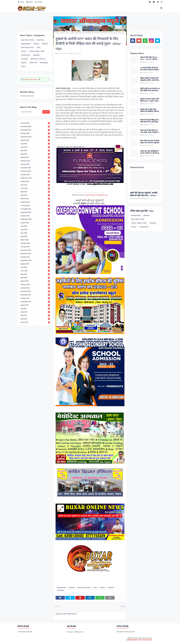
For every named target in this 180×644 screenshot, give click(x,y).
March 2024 (35, 199)
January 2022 (35, 288)
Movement (36, 55)
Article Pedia (148, 640)
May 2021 (35, 315)
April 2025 (35, 154)
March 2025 (35, 157)
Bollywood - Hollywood (38, 59)
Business (36, 44)
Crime (38, 48)
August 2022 (35, 264)
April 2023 (35, 236)
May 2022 (35, 274)
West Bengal (44, 63)
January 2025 (35, 164)
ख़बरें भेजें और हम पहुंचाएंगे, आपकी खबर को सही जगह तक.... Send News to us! (144, 194)
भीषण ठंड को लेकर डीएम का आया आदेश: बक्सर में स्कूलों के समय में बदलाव (149, 131)
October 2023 (35, 216)
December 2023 (35, 209)
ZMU (140, 640)
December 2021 (35, 291)
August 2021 (35, 305)
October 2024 (35, 175)
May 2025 (35, 150)
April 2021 (35, 319)
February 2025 (35, 161)
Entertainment (26, 55)
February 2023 (35, 243)
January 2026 (35, 123)
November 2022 (35, 254)
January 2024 (35, 205)
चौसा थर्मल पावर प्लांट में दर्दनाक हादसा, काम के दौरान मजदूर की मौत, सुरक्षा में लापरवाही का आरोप (150, 142)
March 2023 (35, 240)
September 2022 (35, 260)
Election (24, 51)
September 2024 (35, 178)
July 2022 (35, 267)
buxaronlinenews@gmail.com (97, 195)
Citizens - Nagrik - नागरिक (37, 51)
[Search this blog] (31, 112)
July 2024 (35, 185)
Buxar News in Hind (27, 48)
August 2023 (35, 223)
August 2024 (35, 181)
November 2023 (35, 212)
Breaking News (26, 44)
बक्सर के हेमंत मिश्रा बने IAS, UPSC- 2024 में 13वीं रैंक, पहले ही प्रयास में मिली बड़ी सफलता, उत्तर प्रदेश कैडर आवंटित (149, 58)
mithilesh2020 (132, 640)
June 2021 (35, 312)
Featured (45, 44)
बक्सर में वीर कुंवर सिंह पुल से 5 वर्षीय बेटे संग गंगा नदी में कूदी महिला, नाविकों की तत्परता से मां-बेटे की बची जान (150, 121)
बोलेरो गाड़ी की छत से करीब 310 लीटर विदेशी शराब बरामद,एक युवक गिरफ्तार (150, 90)
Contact (39, 2)
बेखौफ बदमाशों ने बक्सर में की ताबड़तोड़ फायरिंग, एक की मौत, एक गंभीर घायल (150, 79)
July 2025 (35, 144)
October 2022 (35, 257)
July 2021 (35, 308)
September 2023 (35, 219)
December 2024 (35, 168)
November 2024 (35, 171)
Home (21, 2)
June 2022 (35, 271)
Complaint (25, 59)
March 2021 (35, 322)
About (29, 2)
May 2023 (35, 233)
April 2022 (35, 278)
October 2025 (35, 133)
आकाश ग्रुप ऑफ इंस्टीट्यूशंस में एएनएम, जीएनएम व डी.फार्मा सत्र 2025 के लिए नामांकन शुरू (150, 152)
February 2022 (35, 284)
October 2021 (35, 298)
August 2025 (35, 140)
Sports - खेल (33, 63)
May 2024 (35, 192)
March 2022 (35, 281)
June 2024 (35, 188)
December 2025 (35, 126)
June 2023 (35, 229)
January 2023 (35, 247)
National (24, 63)
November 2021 (35, 295)
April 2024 (35, 195)
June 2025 (35, 147)
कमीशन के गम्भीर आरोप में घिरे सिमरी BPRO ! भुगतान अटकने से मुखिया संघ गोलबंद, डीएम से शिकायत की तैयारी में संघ (150, 100)
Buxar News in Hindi (27, 40)
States (23, 66)
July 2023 (35, 226)
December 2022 (35, 250)
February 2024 (35, 202)
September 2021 (35, 302)
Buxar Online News (31, 79)
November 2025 (35, 130)
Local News (40, 40)
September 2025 (35, 137)
